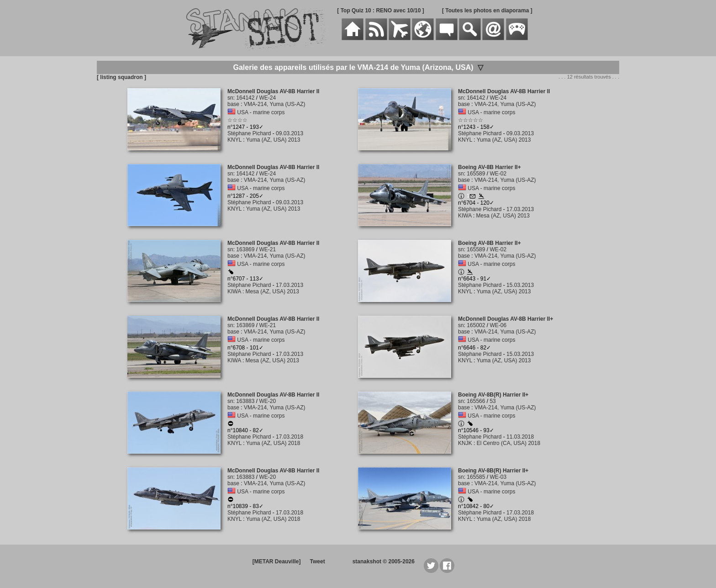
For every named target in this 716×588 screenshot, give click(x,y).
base (233, 104)
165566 (476, 401)
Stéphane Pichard (249, 133)
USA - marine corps (261, 112)
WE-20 (267, 401)
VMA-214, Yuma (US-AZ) (274, 104)
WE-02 (498, 174)
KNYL (234, 140)
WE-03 (498, 477)
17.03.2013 (520, 209)
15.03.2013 (520, 285)
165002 (476, 325)
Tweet (318, 562)
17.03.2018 (290, 437)
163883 (245, 401)
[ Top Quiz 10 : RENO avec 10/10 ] (381, 11)
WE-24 (267, 98)
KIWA (465, 216)
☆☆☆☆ (237, 120)
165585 (476, 477)
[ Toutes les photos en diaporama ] (487, 11)
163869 (245, 249)
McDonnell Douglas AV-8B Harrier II (273, 91)
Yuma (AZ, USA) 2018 (273, 443)
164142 (245, 98)
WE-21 (267, 249)
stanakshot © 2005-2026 (384, 562)
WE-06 (498, 325)
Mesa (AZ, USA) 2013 (503, 216)
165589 (476, 174)
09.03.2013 (290, 133)
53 (492, 401)
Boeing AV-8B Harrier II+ (490, 167)
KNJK (465, 443)
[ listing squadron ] (121, 77)
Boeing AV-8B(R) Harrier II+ (493, 395)
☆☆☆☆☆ (471, 120)
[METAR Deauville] (277, 562)
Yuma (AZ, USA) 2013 (273, 140)
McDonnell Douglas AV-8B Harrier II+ (505, 319)
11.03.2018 (520, 437)
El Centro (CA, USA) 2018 (508, 443)
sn (230, 98)
